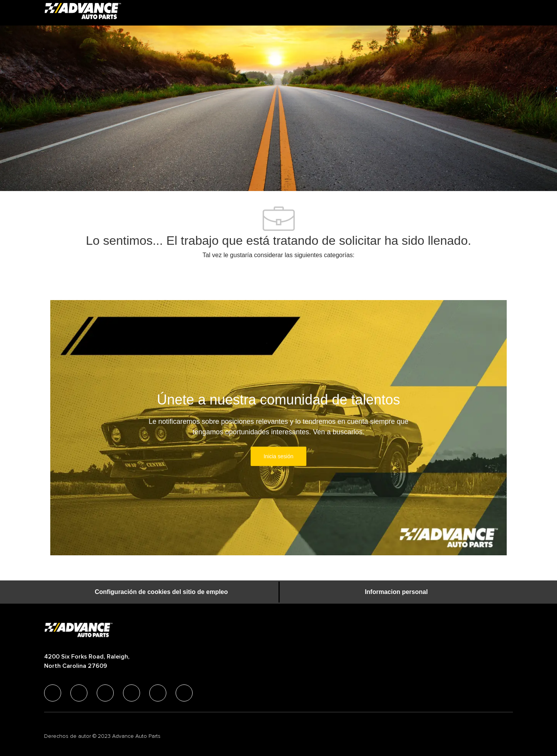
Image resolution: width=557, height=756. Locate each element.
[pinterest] (184, 693)
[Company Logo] (83, 12)
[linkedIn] (79, 693)
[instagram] (132, 693)
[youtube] (158, 693)
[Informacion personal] (396, 592)
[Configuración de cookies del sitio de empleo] (161, 592)
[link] (278, 456)
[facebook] (53, 693)
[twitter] (105, 693)
